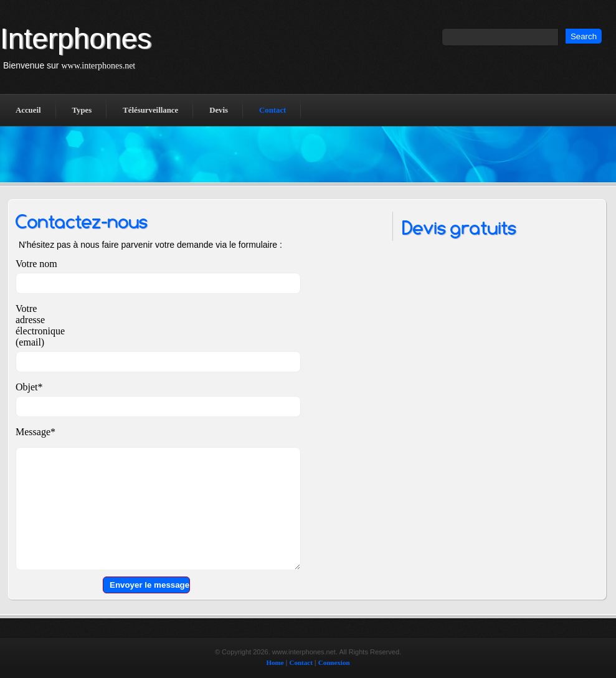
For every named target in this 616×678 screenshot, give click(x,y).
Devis (219, 110)
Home (275, 662)
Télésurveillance (150, 110)
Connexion (334, 662)
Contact (272, 110)
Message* (36, 432)
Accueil (28, 110)
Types (82, 110)
